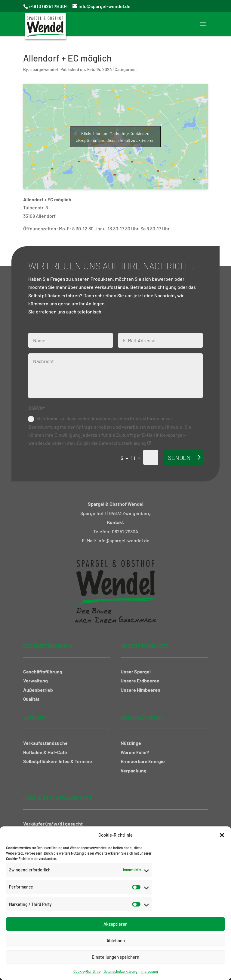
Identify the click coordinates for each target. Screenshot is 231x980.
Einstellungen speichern (115, 957)
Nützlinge (131, 743)
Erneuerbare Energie (143, 761)
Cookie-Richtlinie (87, 971)
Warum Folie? (135, 752)
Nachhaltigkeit (142, 718)
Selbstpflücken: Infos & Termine (58, 761)
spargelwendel (44, 69)
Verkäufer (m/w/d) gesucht (53, 824)
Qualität (31, 699)
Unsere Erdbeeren (140, 680)
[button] (222, 835)
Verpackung (134, 770)
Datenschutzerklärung (120, 971)
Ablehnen (116, 940)
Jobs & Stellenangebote (58, 798)
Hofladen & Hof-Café (45, 752)
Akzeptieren (115, 924)
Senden (179, 457)
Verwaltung (35, 680)
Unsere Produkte (145, 646)
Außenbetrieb (38, 690)
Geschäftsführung (43, 671)
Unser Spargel (136, 671)
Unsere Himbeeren (140, 690)
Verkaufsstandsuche (45, 743)
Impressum (149, 971)
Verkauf (35, 718)
